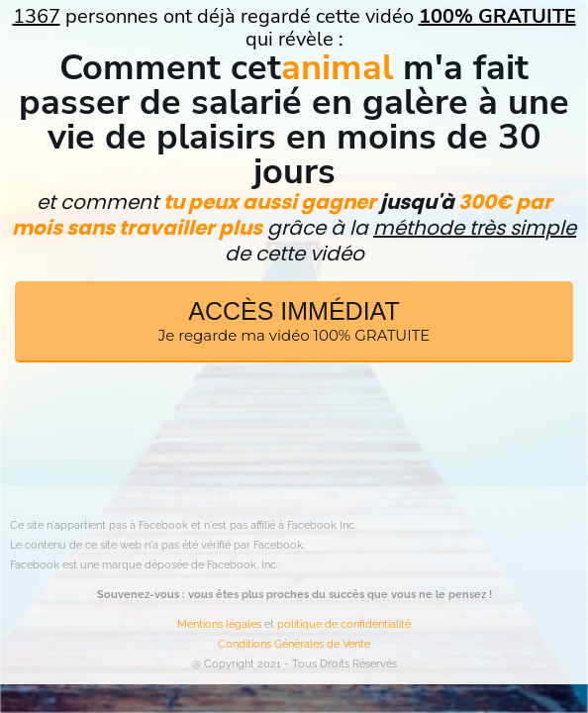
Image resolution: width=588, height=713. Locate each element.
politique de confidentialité (344, 624)
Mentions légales (219, 624)
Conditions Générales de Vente (294, 644)
